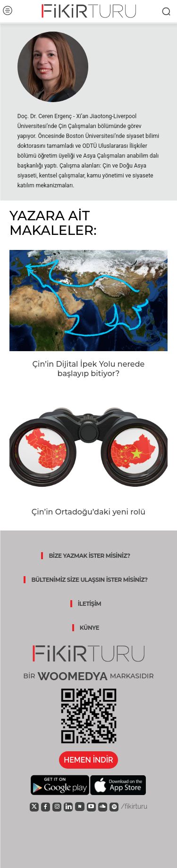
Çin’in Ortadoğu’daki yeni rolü (88, 512)
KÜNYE (89, 628)
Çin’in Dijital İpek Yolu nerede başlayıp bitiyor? (89, 369)
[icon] (34, 806)
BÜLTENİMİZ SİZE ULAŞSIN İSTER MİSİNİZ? (89, 580)
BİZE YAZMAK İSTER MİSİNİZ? (89, 556)
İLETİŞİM (90, 604)
